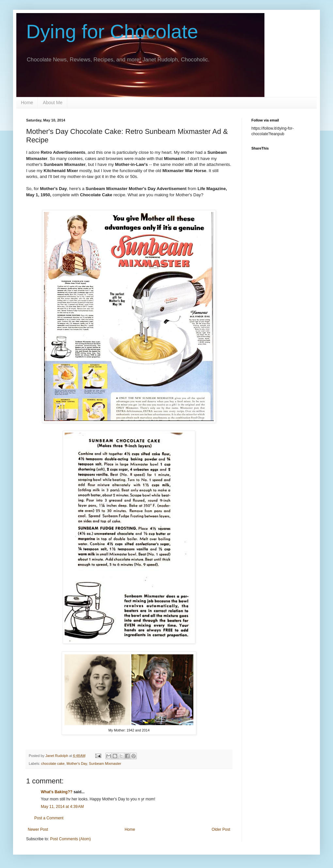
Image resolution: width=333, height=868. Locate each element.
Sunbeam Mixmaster (105, 764)
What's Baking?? (57, 792)
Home (27, 103)
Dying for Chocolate (112, 32)
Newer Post (38, 829)
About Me (53, 103)
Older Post (221, 829)
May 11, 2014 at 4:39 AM (62, 807)
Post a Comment (49, 818)
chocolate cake (53, 764)
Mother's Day (77, 764)
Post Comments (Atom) (70, 839)
